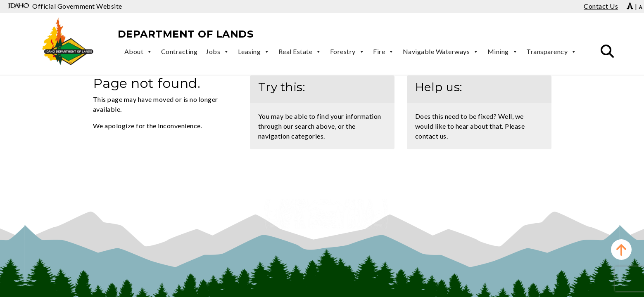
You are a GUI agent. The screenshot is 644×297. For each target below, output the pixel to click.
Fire (384, 52)
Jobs (218, 52)
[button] (607, 52)
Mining (503, 52)
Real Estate (300, 52)
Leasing (254, 52)
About (139, 52)
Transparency (552, 52)
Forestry (348, 52)
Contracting (179, 51)
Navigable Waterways (441, 52)
